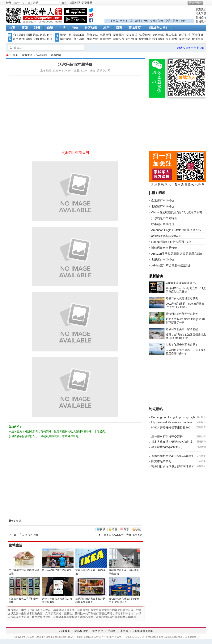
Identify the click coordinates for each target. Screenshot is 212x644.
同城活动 (184, 39)
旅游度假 (198, 39)
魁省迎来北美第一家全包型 (182, 329)
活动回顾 (42, 55)
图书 (22, 39)
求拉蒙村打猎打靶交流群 (167, 437)
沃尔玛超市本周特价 (164, 218)
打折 (18, 521)
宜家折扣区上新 (29, 535)
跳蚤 (37, 28)
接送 (183, 21)
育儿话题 (79, 39)
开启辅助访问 (205, 3)
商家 (119, 28)
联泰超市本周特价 (163, 224)
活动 (145, 21)
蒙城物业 (145, 39)
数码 (43, 35)
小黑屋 (124, 631)
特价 (75, 28)
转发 (103, 529)
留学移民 (105, 39)
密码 (36, 3)
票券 (29, 39)
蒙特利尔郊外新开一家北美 (182, 314)
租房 (115, 21)
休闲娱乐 (158, 35)
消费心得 (66, 35)
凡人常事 (171, 35)
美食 (160, 21)
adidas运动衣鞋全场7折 (166, 236)
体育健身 (145, 35)
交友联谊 (132, 35)
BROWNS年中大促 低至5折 (125, 535)
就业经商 (132, 39)
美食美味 (92, 35)
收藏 (138, 529)
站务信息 (98, 631)
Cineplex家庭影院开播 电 (181, 283)
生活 (62, 28)
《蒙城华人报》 (158, 28)
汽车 (36, 35)
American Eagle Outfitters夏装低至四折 (176, 230)
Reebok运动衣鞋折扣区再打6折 (171, 242)
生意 (130, 21)
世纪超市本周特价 (163, 206)
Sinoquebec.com (143, 631)
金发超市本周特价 (163, 200)
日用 (29, 35)
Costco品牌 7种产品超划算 (57, 570)
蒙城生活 (27, 55)
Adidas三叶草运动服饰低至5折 (171, 265)
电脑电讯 (105, 35)
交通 (168, 21)
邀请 (114, 529)
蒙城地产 (201, 22)
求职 (22, 35)
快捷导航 (194, 3)
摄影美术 (171, 39)
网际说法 (92, 39)
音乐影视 (184, 35)
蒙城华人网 (7, 55)
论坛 (50, 28)
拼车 (43, 39)
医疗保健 (198, 35)
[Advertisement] (149, 14)
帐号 (8, 3)
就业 (138, 21)
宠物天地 (119, 35)
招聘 (15, 35)
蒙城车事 (79, 35)
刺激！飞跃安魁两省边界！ (182, 345)
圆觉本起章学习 (161, 461)
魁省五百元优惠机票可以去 (182, 298)
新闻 (25, 28)
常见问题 (201, 14)
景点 (176, 21)
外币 (15, 39)
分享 (126, 529)
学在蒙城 (66, 39)
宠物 (36, 39)
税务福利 (158, 39)
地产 (106, 28)
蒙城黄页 (135, 28)
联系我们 (201, 10)
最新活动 (156, 276)
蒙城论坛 (201, 18)
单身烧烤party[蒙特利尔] (167, 447)
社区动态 (91, 28)
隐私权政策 (81, 631)
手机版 (112, 631)
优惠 (153, 21)
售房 (123, 21)
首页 (12, 28)
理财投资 (119, 39)
